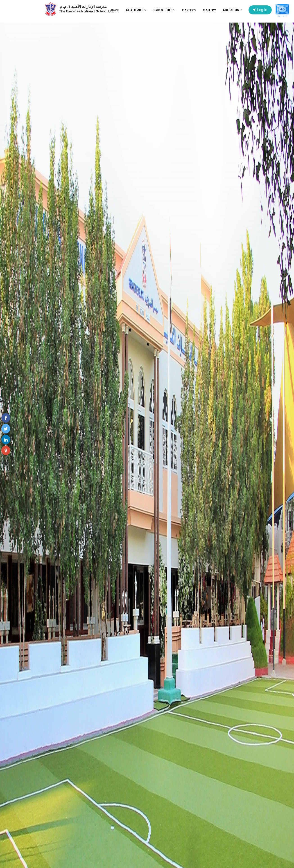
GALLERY (209, 10)
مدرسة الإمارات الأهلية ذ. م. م (83, 7)
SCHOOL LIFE (164, 10)
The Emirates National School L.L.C (87, 11)
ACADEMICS (136, 10)
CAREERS (189, 10)
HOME (114, 10)
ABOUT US (232, 10)
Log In (260, 10)
